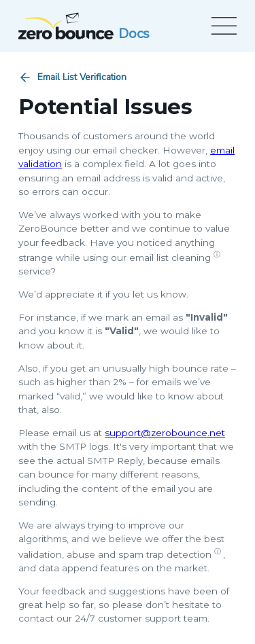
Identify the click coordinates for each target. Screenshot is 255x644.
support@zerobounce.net (165, 433)
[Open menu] (222, 26)
